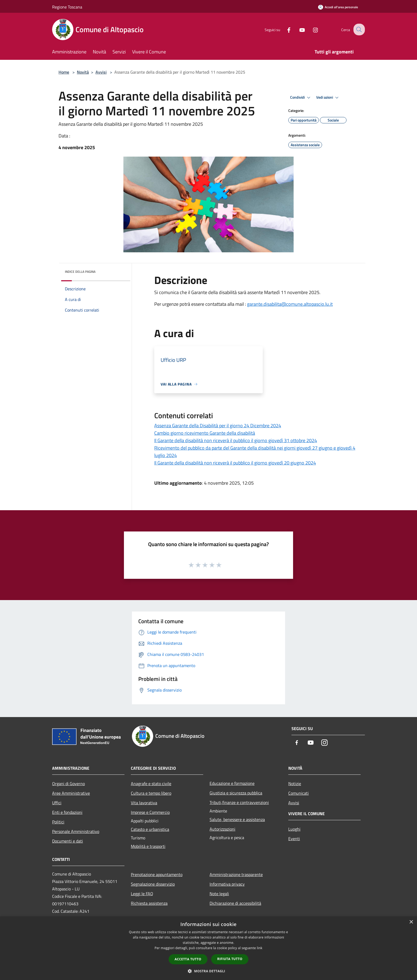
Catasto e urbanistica (150, 829)
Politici (58, 822)
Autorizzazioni (222, 829)
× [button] (411, 922)
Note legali (219, 894)
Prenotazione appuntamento (157, 874)
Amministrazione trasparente (236, 874)
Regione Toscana (67, 7)
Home (64, 72)
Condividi (301, 98)
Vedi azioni (328, 98)
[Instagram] (311, 29)
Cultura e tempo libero (151, 793)
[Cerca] (358, 30)
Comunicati (299, 793)
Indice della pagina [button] (80, 272)
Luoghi (294, 829)
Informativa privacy (227, 884)
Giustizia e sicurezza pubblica (236, 793)
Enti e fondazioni (67, 812)
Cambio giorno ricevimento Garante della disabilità (205, 433)
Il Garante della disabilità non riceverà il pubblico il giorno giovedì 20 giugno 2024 (235, 463)
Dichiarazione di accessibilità (235, 903)
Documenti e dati (68, 841)
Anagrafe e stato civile (151, 784)
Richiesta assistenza (149, 903)
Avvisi (101, 72)
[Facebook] (285, 29)
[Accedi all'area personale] (338, 7)
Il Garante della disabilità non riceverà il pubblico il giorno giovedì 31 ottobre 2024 (236, 440)
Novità (83, 72)
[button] (208, 971)
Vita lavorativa (144, 803)
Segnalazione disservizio (153, 884)
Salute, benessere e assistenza (237, 819)
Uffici (57, 803)
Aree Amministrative (71, 793)
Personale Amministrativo (76, 831)
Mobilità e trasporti (148, 846)
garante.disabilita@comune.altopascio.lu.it (290, 304)
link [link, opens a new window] (260, 948)
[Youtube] (298, 29)
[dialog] (208, 948)
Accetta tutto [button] (188, 959)
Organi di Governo (68, 784)
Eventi (294, 839)
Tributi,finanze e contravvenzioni (239, 802)
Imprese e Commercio (150, 812)
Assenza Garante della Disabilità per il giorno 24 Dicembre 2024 (218, 426)
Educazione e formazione (232, 783)
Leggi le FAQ (142, 894)
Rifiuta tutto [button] (230, 959)
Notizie (295, 784)
